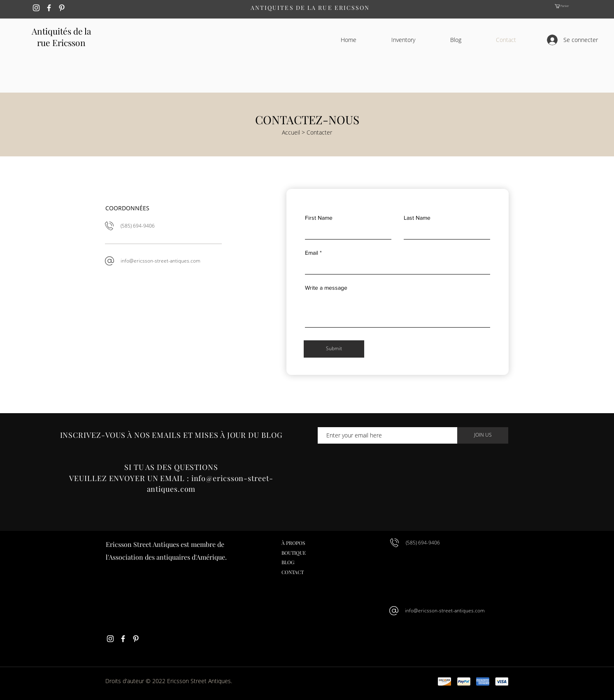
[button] (568, 6)
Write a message (326, 288)
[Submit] (334, 349)
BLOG (288, 562)
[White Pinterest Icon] (62, 8)
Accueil (291, 132)
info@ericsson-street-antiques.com (160, 261)
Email (312, 253)
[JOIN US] (483, 435)
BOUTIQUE (294, 553)
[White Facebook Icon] (49, 8)
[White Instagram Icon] (36, 8)
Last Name (417, 218)
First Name (319, 218)
